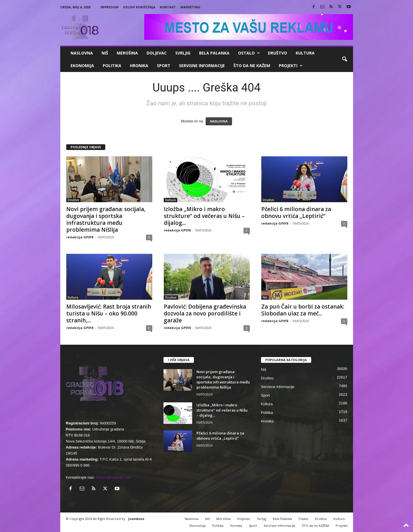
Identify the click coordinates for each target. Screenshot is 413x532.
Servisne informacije (202, 66)
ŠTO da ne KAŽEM (252, 66)
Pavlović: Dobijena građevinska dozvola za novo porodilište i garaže (205, 313)
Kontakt (168, 7)
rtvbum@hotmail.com (113, 477)
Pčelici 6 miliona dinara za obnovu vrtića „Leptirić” (296, 213)
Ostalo (249, 53)
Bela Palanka (214, 53)
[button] (344, 59)
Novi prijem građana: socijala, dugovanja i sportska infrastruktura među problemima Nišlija (106, 219)
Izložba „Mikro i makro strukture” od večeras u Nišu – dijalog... (204, 216)
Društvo (277, 53)
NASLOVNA (219, 121)
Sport (164, 66)
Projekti (291, 66)
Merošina (127, 53)
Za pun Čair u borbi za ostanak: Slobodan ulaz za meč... (303, 310)
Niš (105, 53)
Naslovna (82, 53)
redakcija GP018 (80, 237)
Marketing (190, 7)
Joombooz (136, 519)
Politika (112, 66)
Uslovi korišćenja (139, 7)
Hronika (139, 66)
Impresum (109, 7)
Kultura (305, 53)
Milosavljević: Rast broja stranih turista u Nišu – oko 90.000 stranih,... (109, 313)
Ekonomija (82, 66)
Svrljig (183, 53)
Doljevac (157, 53)
